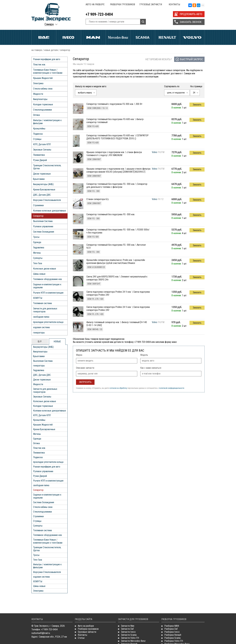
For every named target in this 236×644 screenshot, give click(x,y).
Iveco (68, 37)
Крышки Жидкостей (43, 78)
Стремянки (38, 205)
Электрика (38, 83)
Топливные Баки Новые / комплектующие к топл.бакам (48, 71)
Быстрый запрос (192, 59)
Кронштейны (39, 129)
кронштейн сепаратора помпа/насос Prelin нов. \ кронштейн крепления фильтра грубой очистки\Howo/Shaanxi (116, 262)
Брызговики (39, 179)
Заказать (197, 105)
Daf (44, 37)
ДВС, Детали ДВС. (42, 195)
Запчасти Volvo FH (130, 638)
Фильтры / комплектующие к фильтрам (47, 122)
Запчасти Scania (129, 635)
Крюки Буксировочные (44, 190)
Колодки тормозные (43, 104)
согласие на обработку (118, 388)
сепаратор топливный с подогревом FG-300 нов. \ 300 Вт (114, 104)
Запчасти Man (128, 626)
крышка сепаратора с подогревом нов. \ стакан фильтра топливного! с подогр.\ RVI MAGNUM (114, 154)
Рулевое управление (43, 226)
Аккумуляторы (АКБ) (43, 184)
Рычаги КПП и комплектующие (48, 293)
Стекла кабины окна (43, 89)
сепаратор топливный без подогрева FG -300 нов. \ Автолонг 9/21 (116, 246)
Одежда (37, 242)
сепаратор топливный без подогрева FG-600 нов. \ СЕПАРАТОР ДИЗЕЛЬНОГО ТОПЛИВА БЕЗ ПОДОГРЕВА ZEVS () (117, 137)
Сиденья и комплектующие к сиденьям (47, 286)
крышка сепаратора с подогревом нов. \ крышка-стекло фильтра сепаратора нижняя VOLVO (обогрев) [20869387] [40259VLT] (118, 170)
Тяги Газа (38, 263)
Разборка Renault (173, 635)
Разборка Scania (172, 638)
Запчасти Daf (127, 629)
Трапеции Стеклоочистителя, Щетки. (47, 167)
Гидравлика (39, 248)
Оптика (36, 115)
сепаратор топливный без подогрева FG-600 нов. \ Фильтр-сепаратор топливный (115, 121)
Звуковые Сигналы (42, 150)
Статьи (81, 638)
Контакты (174, 4)
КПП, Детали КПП (42, 144)
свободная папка (41, 317)
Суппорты (38, 258)
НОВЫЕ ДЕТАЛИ (51, 50)
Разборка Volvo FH (174, 641)
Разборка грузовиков (123, 4)
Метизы (37, 253)
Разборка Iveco (172, 632)
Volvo (192, 37)
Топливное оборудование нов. (48, 279)
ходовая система (41, 327)
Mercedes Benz (118, 37)
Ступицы (37, 139)
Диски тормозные (42, 174)
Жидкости (38, 94)
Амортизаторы (40, 99)
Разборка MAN (172, 626)
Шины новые (39, 274)
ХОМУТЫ (38, 298)
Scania (143, 37)
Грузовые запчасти (151, 4)
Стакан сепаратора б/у (98, 199)
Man (93, 37)
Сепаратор (38, 216)
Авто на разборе (95, 4)
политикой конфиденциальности (172, 388)
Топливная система (42, 303)
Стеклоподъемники (42, 110)
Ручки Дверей (40, 160)
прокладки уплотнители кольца (48, 322)
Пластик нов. (39, 65)
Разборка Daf (171, 629)
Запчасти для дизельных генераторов (45, 310)
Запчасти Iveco (128, 632)
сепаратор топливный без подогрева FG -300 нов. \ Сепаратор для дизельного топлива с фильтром (117, 185)
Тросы (36, 237)
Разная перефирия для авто (47, 59)
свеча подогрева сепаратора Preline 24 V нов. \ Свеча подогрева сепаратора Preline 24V (118, 293)
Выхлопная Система (43, 221)
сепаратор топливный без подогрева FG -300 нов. (111, 214)
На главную (37, 50)
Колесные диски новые (45, 269)
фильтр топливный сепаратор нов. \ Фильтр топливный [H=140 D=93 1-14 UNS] (117, 324)
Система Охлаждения (44, 232)
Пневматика (39, 155)
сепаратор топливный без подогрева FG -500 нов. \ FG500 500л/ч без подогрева (118, 231)
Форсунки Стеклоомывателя (47, 200)
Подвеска (38, 134)
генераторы (39, 333)
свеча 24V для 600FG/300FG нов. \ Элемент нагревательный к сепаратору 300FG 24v (117, 278)
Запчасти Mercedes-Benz (133, 641)
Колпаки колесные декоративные (50, 211)
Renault (167, 37)
